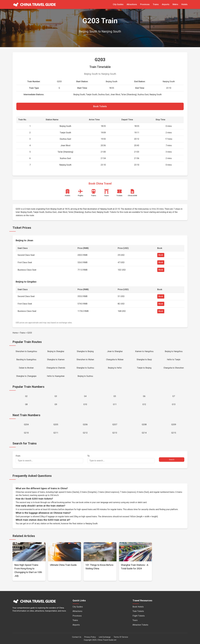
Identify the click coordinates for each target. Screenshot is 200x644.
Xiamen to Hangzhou (144, 351)
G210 (26, 433)
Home (15, 333)
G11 (115, 404)
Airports (166, 4)
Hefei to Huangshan (56, 376)
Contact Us (77, 637)
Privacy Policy (90, 637)
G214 (144, 433)
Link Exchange (105, 637)
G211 (56, 433)
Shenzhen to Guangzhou (26, 351)
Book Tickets (100, 106)
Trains (156, 4)
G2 (26, 396)
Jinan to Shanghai (115, 351)
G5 (115, 396)
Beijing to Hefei (115, 368)
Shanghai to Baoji (144, 360)
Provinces (145, 4)
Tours (135, 620)
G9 (56, 404)
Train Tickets (138, 611)
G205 (56, 425)
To (121, 459)
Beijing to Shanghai (56, 351)
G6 (144, 396)
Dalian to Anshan (26, 368)
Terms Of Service (121, 637)
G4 (85, 396)
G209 (174, 425)
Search (172, 460)
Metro (175, 4)
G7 (174, 396)
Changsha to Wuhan (115, 360)
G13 (174, 404)
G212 (85, 433)
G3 (56, 396)
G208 (144, 425)
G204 (26, 425)
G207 (115, 425)
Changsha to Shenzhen (174, 368)
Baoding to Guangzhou (26, 360)
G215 (174, 433)
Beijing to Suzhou (85, 376)
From (49, 459)
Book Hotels (138, 607)
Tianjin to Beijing (144, 368)
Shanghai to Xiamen (56, 360)
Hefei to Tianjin (174, 360)
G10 (85, 404)
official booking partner (61, 502)
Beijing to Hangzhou (174, 351)
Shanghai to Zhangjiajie (26, 376)
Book (161, 255)
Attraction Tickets (140, 625)
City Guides (118, 4)
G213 (115, 433)
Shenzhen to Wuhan (85, 360)
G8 (26, 404)
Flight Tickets (139, 616)
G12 (144, 404)
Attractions (132, 4)
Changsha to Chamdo (56, 368)
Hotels (184, 4)
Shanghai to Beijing (85, 351)
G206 (85, 425)
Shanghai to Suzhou (85, 368)
